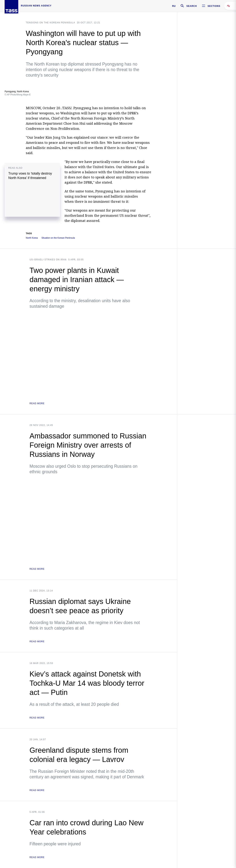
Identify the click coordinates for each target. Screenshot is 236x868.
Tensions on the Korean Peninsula (50, 23)
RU (174, 6)
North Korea (32, 238)
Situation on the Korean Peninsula (58, 238)
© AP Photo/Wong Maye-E (18, 95)
